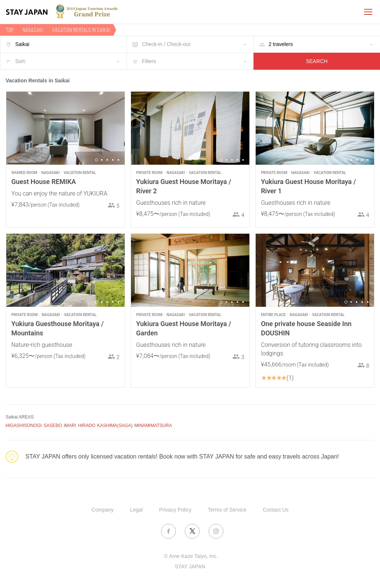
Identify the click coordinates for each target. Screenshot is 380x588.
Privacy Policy (175, 510)
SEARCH (317, 61)
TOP (10, 30)
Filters (149, 61)
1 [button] (96, 160)
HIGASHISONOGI (24, 426)
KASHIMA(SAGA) (115, 426)
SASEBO (53, 426)
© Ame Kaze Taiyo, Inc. (191, 556)
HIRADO (87, 426)
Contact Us (276, 510)
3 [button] (107, 160)
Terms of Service (227, 510)
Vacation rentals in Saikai (81, 30)
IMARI (70, 426)
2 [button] (102, 160)
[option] (65, 128)
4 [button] (113, 160)
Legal (137, 510)
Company (103, 510)
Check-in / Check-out (166, 44)
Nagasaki (33, 30)
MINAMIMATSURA (153, 426)
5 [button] (118, 160)
